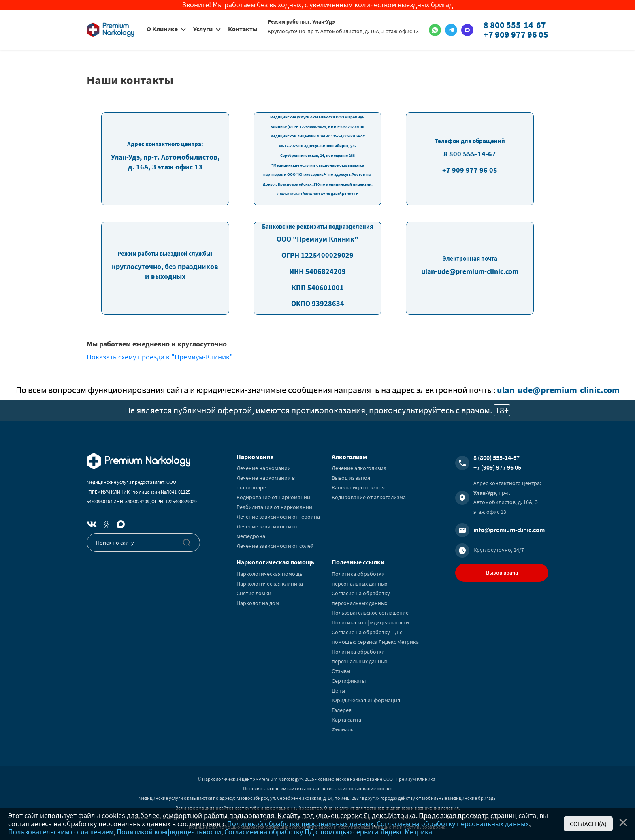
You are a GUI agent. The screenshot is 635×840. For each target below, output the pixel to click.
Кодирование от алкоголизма (369, 497)
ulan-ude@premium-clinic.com (558, 390)
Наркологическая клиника (270, 584)
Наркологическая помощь (270, 574)
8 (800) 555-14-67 (496, 457)
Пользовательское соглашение (370, 613)
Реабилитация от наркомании (274, 507)
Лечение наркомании (264, 468)
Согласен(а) (588, 824)
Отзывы (341, 671)
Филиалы (343, 729)
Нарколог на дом (258, 603)
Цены (338, 690)
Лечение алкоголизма (359, 468)
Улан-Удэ (485, 493)
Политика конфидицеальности (370, 622)
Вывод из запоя (351, 478)
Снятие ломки (254, 593)
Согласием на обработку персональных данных (453, 824)
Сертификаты (349, 681)
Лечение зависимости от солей (275, 546)
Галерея (342, 710)
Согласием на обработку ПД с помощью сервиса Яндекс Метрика (328, 832)
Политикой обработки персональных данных (300, 824)
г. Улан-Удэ (321, 21)
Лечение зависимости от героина (278, 517)
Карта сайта (346, 720)
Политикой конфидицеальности (169, 832)
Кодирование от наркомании (273, 497)
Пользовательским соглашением (61, 832)
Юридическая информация (366, 700)
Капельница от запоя (358, 487)
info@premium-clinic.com (509, 530)
